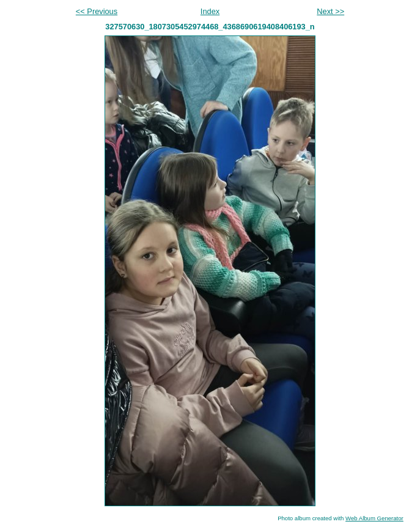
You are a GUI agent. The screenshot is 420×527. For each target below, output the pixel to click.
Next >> (330, 11)
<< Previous (97, 11)
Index (210, 11)
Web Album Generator (374, 518)
